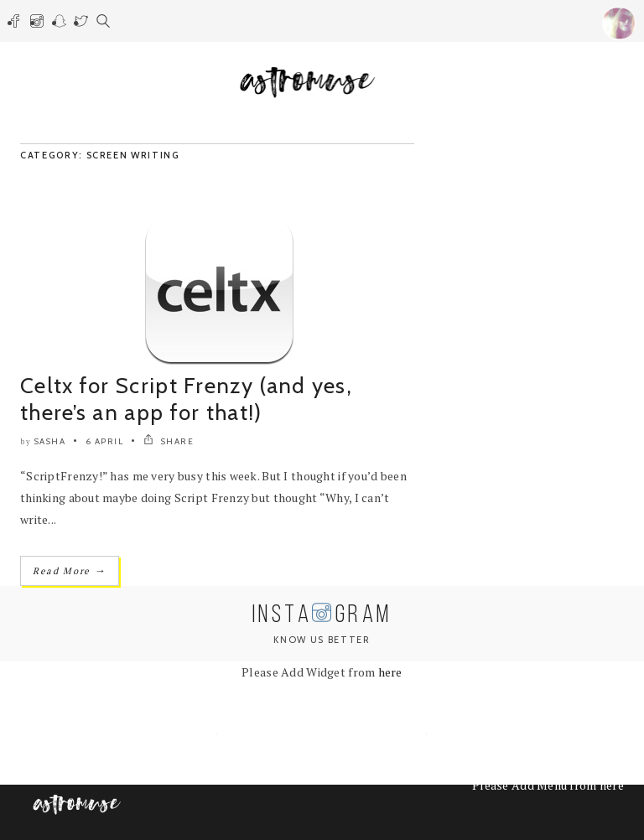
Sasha (50, 441)
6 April (105, 441)
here (390, 672)
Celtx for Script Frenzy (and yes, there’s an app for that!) (186, 399)
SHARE (169, 441)
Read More (70, 570)
